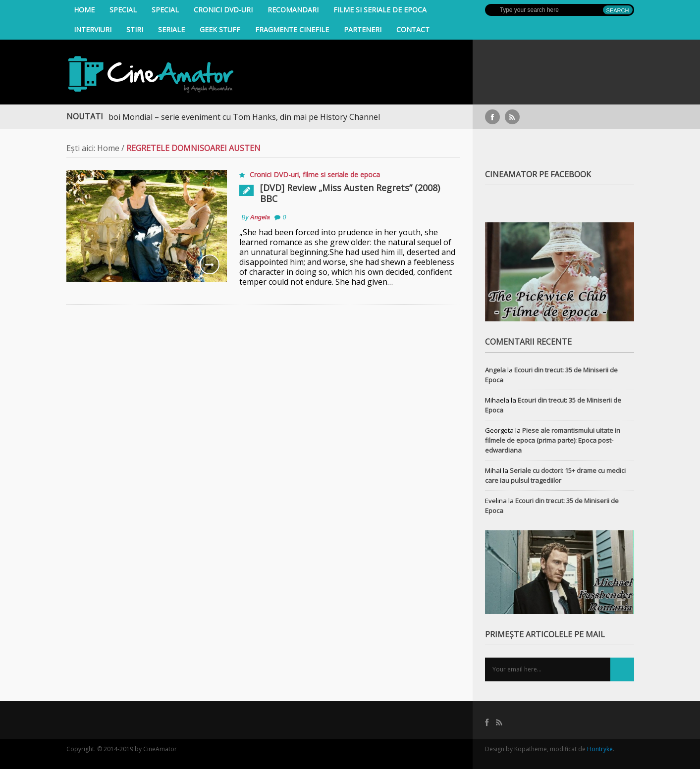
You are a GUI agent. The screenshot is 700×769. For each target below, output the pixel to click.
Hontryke (600, 749)
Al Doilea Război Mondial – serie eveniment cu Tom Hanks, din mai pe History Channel (226, 117)
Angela (260, 217)
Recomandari (293, 10)
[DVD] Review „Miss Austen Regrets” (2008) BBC (350, 193)
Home (84, 10)
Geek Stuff (220, 29)
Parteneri (363, 29)
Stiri (135, 29)
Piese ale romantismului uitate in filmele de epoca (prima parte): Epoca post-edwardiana (553, 440)
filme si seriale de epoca (380, 10)
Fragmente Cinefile (292, 29)
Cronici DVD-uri (223, 10)
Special (123, 10)
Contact (413, 29)
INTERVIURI (93, 29)
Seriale (171, 29)
